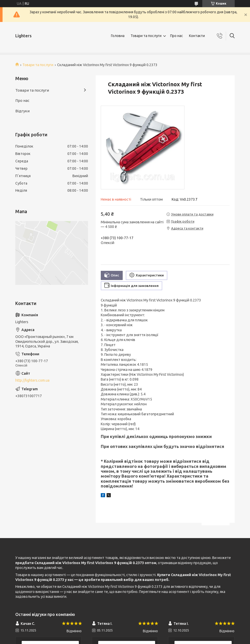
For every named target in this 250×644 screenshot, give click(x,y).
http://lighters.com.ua (32, 380)
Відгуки (22, 111)
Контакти (197, 36)
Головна (118, 36)
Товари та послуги (146, 36)
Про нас (177, 36)
